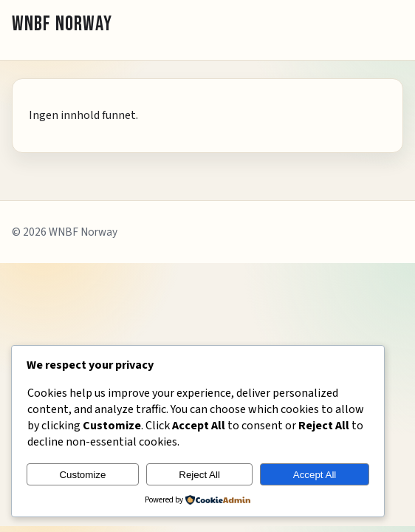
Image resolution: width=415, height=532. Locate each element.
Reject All (199, 475)
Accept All (315, 475)
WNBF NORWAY (62, 24)
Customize (82, 475)
